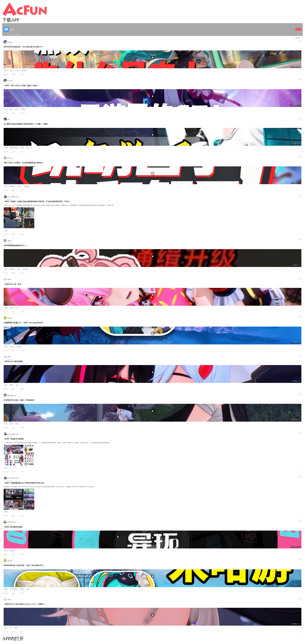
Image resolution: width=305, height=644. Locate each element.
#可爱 (17, 424)
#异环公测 (12, 269)
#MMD (11, 308)
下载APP (11, 20)
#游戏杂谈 (12, 186)
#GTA (11, 109)
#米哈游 (22, 589)
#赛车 (19, 269)
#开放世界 (24, 71)
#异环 (6, 71)
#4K (17, 308)
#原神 (28, 589)
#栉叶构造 (12, 551)
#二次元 (17, 71)
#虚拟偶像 (25, 269)
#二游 (17, 109)
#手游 (22, 148)
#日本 (11, 71)
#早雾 (11, 424)
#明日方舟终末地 (14, 148)
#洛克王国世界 (13, 589)
